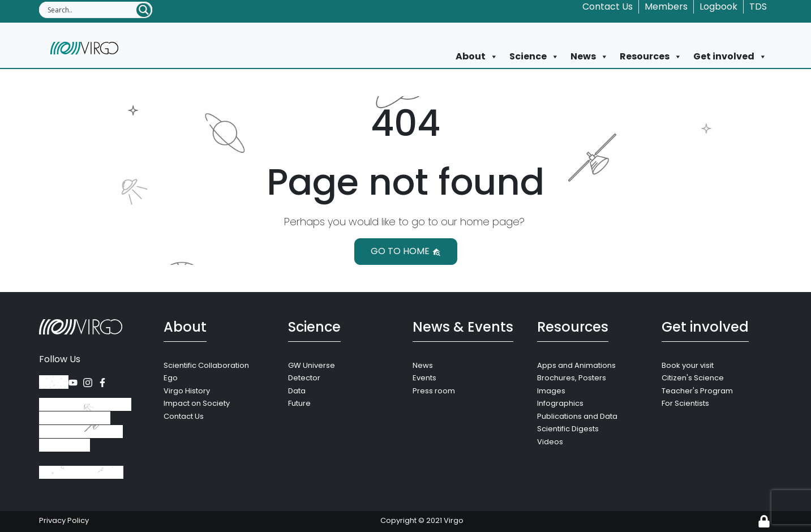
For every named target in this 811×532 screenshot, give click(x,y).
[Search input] (91, 10)
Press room (434, 391)
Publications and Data (577, 416)
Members (666, 7)
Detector (304, 378)
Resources (651, 57)
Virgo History (187, 391)
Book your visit (688, 365)
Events (424, 378)
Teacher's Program (697, 391)
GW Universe (312, 365)
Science (534, 57)
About (477, 57)
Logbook (718, 7)
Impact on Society (197, 403)
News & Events (463, 327)
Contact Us (608, 7)
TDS (758, 7)
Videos (550, 442)
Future (299, 403)
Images (551, 391)
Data (297, 391)
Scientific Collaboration (206, 365)
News (589, 57)
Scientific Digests (568, 429)
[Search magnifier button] (144, 10)
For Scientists (685, 403)
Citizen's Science (693, 378)
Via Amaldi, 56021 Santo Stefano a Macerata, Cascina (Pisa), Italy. (85, 425)
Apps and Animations (576, 365)
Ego (171, 378)
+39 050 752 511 (81, 472)
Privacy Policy (64, 520)
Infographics (560, 403)
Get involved (730, 57)
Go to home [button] (406, 251)
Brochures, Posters (572, 378)
